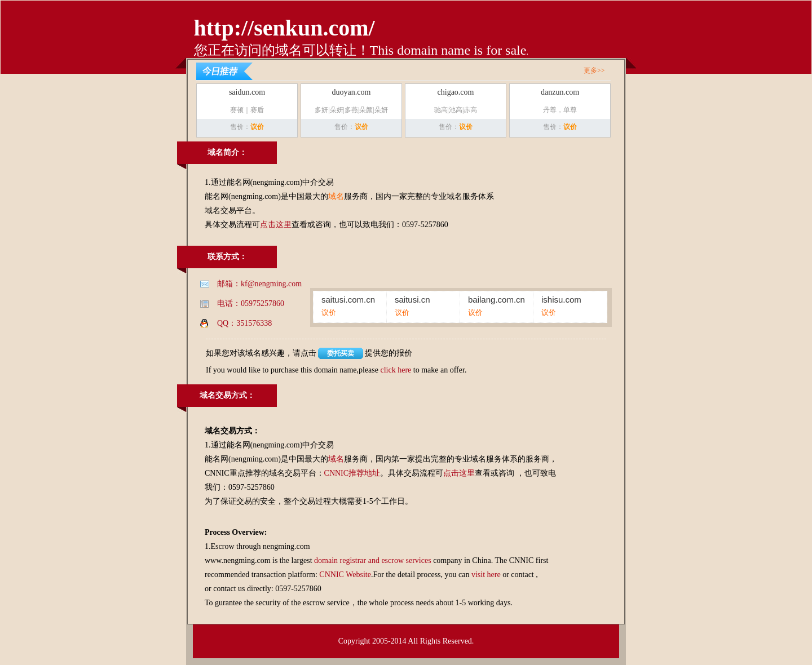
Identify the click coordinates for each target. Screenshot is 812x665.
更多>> (594, 70)
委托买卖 (341, 353)
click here (396, 370)
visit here (486, 575)
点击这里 (276, 225)
